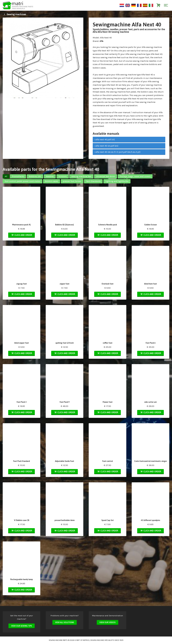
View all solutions (65, 622)
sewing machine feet (81, 176)
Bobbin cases (52, 181)
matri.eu (86, 640)
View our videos (107, 622)
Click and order (21, 235)
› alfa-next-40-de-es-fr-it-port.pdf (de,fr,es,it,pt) (117, 152)
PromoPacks (18, 176)
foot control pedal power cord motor (23, 181)
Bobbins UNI (35, 176)
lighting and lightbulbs (117, 181)
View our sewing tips (22, 626)
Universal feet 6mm (106, 176)
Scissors (63, 176)
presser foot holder (72, 181)
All (6, 176)
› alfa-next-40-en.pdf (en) (106, 146)
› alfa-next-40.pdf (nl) (104, 139)
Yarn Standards (93, 181)
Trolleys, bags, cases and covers (135, 176)
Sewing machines (14, 14)
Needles (50, 176)
